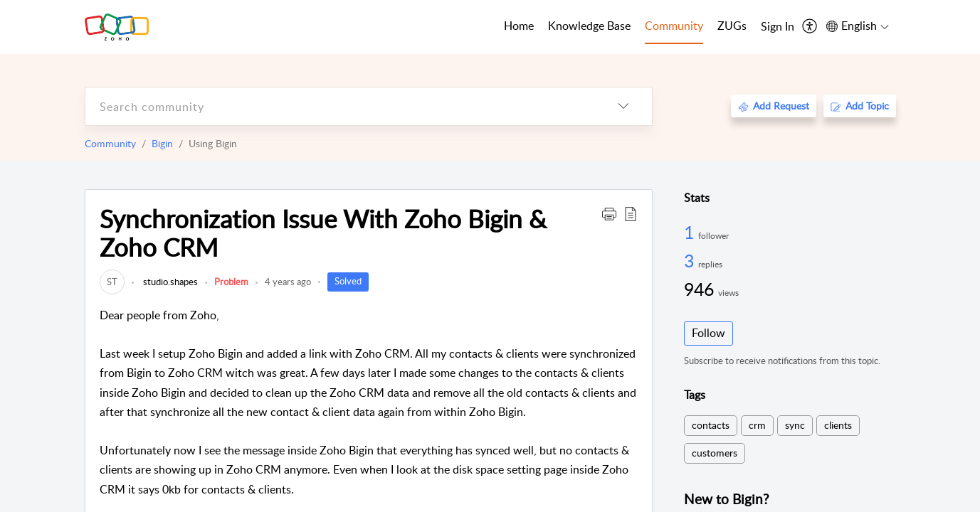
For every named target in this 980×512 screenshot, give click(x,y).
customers (715, 453)
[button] (609, 213)
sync (795, 425)
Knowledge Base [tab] (589, 26)
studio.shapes (169, 282)
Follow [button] (708, 333)
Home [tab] (519, 26)
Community (110, 143)
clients (838, 425)
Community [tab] (674, 26)
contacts (711, 425)
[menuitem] (778, 27)
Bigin (162, 143)
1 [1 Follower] (691, 232)
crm (757, 425)
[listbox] (623, 106)
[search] (340, 106)
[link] (112, 282)
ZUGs (732, 26)
